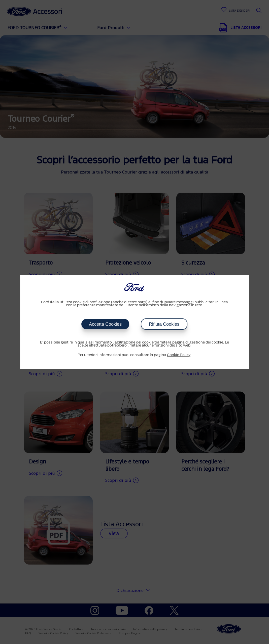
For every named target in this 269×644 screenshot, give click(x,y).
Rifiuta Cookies (164, 324)
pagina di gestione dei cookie (198, 342)
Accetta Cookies (105, 324)
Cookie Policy (179, 355)
